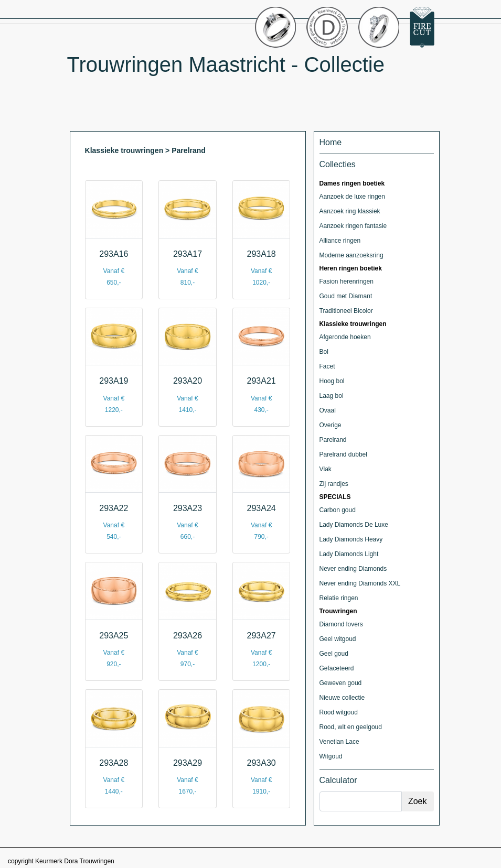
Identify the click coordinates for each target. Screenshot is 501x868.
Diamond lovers (341, 624)
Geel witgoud (338, 639)
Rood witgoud (339, 712)
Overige (331, 425)
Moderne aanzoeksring (351, 255)
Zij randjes (334, 484)
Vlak (326, 469)
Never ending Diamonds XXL (360, 583)
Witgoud (331, 756)
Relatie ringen (339, 598)
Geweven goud (341, 683)
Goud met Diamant (346, 296)
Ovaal (328, 410)
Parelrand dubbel (343, 454)
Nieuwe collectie (342, 698)
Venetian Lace (339, 742)
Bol (324, 352)
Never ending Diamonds (353, 569)
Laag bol (332, 396)
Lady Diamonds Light (349, 554)
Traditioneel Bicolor (346, 311)
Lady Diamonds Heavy (351, 539)
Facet (327, 366)
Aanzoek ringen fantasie (353, 226)
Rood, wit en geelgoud (351, 727)
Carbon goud (338, 510)
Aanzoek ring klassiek (350, 211)
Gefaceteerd (337, 668)
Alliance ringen (340, 241)
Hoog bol (332, 381)
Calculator (338, 780)
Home (331, 142)
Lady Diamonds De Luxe (354, 525)
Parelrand (333, 440)
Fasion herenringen (347, 281)
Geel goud (334, 654)
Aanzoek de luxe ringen (352, 197)
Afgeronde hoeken (345, 337)
